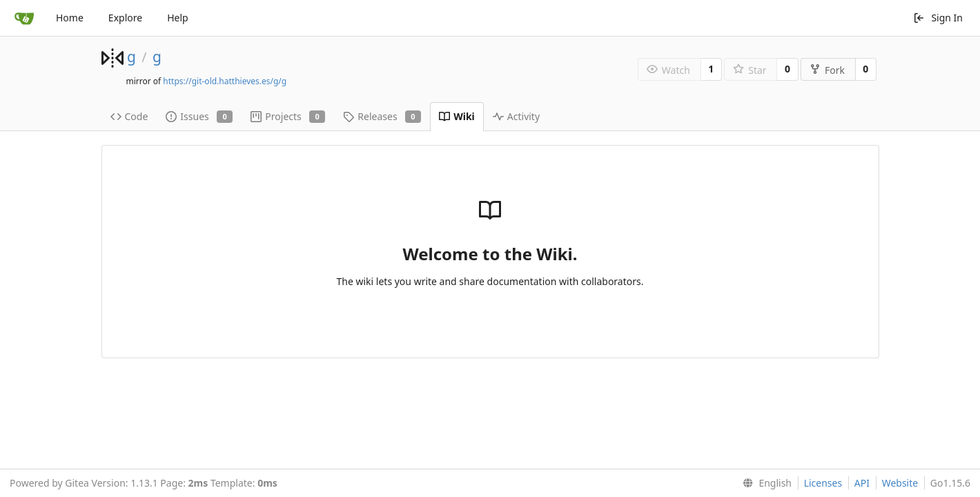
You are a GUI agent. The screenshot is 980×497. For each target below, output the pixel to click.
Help (178, 18)
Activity (516, 116)
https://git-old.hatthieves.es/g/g (225, 81)
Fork (827, 70)
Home (70, 18)
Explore (125, 18)
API (862, 483)
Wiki (457, 116)
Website (900, 483)
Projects (288, 116)
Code (129, 116)
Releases (382, 116)
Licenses (823, 483)
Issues (199, 116)
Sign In (938, 18)
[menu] (764, 483)
